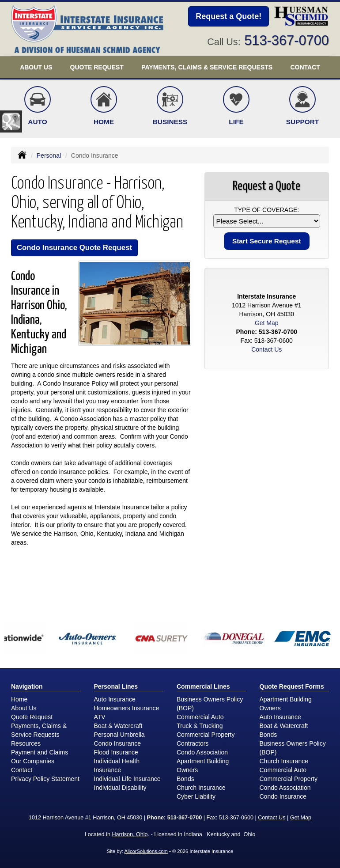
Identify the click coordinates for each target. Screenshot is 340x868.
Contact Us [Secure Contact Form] (266, 349)
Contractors (193, 743)
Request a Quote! (229, 16)
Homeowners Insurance (127, 708)
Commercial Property (206, 735)
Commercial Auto (200, 717)
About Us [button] (36, 67)
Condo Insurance (118, 743)
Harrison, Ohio (130, 834)
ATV (100, 717)
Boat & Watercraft (118, 726)
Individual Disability (120, 788)
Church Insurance (201, 788)
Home (19, 699)
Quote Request (32, 717)
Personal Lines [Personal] (116, 686)
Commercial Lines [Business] (203, 686)
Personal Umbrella (119, 735)
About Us (24, 708)
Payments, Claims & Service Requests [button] (207, 67)
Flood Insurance (116, 752)
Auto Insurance (115, 699)
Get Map (267, 323)
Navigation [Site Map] (27, 686)
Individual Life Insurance (127, 779)
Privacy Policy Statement (45, 779)
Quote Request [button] (97, 67)
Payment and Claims (40, 752)
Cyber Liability (196, 796)
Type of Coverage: (266, 210)
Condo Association (202, 752)
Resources (26, 743)
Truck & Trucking (200, 726)
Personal (49, 155)
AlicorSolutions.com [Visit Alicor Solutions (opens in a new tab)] (146, 851)
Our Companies (33, 761)
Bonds (185, 779)
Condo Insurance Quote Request (74, 248)
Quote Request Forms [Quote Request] (292, 686)
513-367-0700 (287, 40)
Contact (305, 67)
